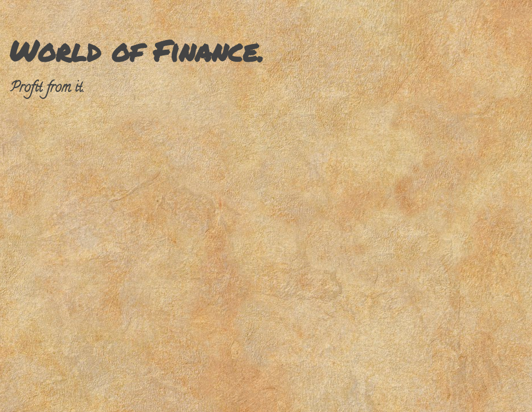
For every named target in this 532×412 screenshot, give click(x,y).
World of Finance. (136, 51)
